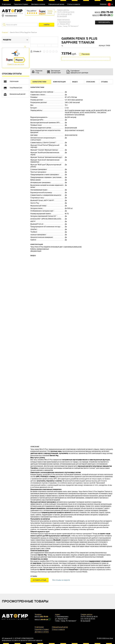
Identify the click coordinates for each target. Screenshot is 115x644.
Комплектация (59, 82)
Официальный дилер (56, 5)
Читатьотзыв (50, 12)
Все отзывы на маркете (61, 580)
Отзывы (104, 82)
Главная (5, 32)
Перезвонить (104, 22)
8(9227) (101, 15)
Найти (47, 25)
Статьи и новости (74, 5)
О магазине (6, 5)
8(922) (104, 12)
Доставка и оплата (38, 5)
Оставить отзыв (39, 580)
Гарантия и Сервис (21, 5)
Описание (91, 82)
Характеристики (39, 82)
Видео (75, 82)
